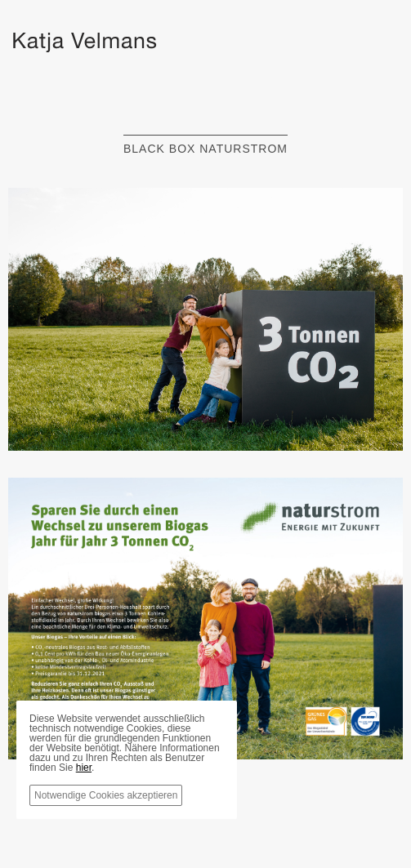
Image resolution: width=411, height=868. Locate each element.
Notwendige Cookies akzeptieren (106, 795)
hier (84, 768)
